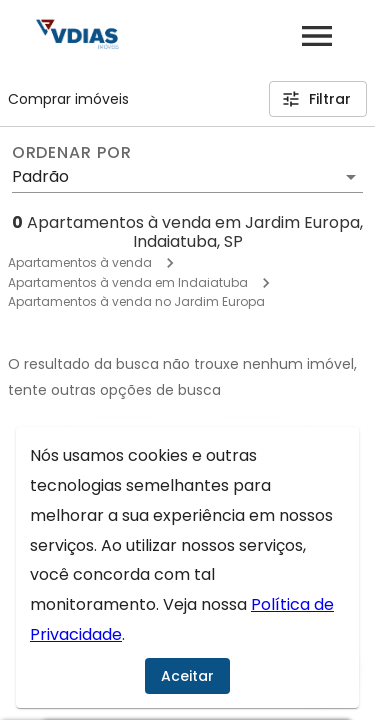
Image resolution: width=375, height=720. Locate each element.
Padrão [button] (40, 176)
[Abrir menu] (317, 36)
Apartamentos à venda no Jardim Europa (136, 301)
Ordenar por (72, 153)
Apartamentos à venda (80, 262)
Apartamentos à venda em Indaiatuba (128, 282)
